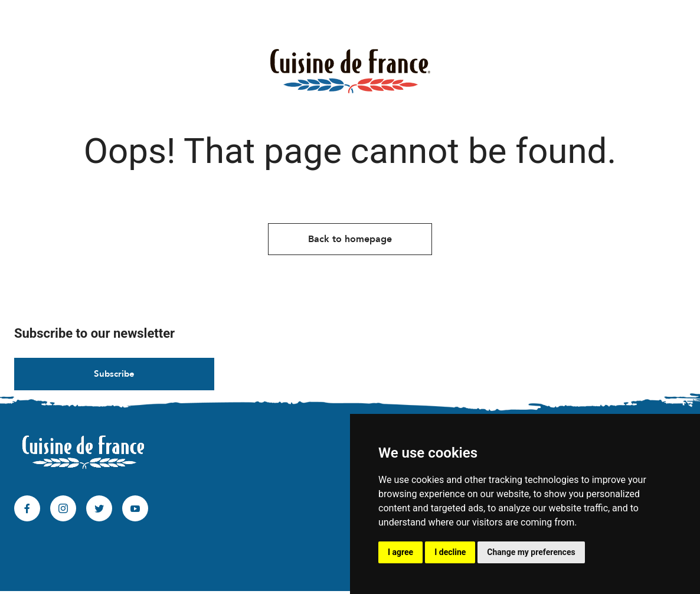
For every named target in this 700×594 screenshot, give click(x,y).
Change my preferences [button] (531, 552)
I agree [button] (400, 552)
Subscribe (114, 377)
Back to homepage (350, 241)
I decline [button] (450, 552)
